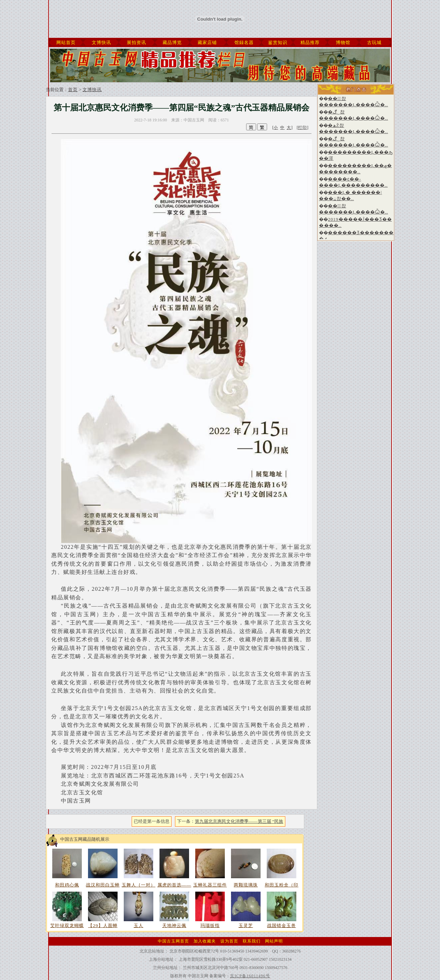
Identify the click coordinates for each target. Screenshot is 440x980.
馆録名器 (244, 42)
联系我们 (252, 941)
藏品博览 (172, 42)
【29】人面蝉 (103, 925)
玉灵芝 (246, 925)
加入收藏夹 (205, 941)
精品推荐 (310, 42)
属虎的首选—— (174, 885)
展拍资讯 (136, 42)
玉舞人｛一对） (139, 885)
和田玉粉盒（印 (282, 885)
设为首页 (229, 941)
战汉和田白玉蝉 (103, 885)
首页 (73, 90)
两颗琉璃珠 (246, 885)
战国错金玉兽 (282, 925)
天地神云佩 (174, 925)
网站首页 (66, 42)
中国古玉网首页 (173, 941)
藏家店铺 (207, 42)
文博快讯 (101, 42)
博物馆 (343, 42)
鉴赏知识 (278, 42)
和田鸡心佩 (67, 885)
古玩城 (374, 42)
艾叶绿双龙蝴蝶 (67, 925)
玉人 (139, 925)
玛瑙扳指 (210, 925)
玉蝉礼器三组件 (210, 885)
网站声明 (274, 941)
